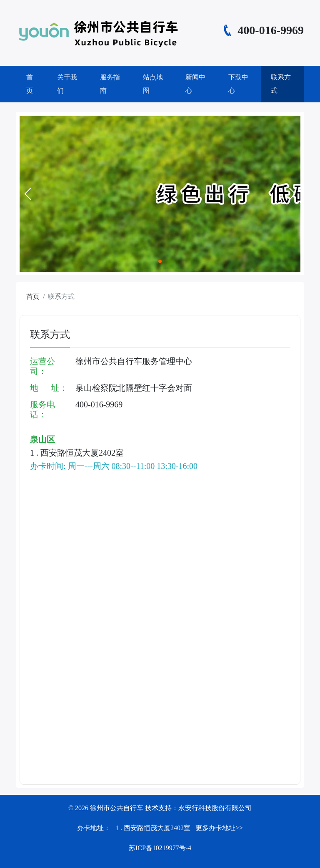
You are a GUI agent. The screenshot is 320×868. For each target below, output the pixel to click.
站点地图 (153, 84)
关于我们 (67, 84)
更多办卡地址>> (219, 828)
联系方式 (281, 84)
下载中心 (238, 84)
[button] (27, 194)
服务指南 (110, 84)
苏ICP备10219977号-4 (160, 848)
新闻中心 (195, 84)
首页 (30, 84)
